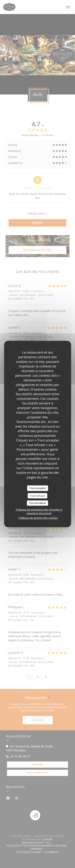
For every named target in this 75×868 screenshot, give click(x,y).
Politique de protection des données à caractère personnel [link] (39, 511)
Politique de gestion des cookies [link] (38, 518)
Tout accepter (37, 488)
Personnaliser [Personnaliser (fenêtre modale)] (38, 503)
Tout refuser (38, 496)
